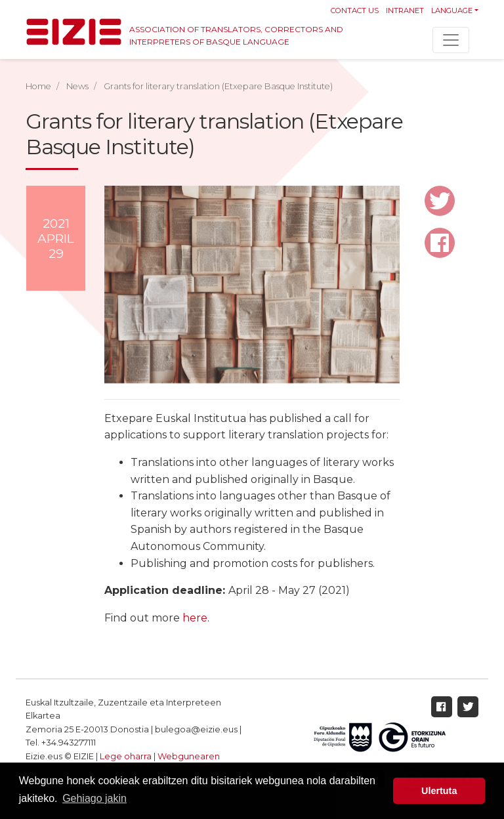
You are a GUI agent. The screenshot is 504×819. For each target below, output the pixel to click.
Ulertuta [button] (439, 791)
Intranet (405, 10)
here (195, 618)
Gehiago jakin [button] (94, 798)
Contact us (355, 10)
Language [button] (452, 10)
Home (38, 86)
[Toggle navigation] (451, 40)
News (77, 86)
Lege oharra (126, 756)
